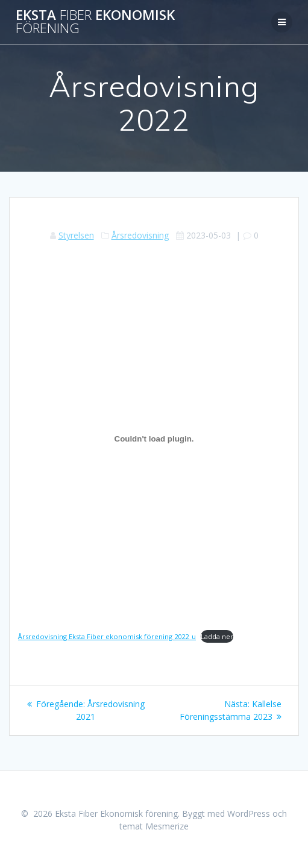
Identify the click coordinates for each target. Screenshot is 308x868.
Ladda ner (217, 636)
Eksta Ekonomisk (95, 22)
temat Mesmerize (154, 826)
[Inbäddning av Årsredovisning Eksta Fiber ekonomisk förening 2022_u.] (154, 439)
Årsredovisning (140, 235)
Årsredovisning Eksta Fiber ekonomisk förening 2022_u (107, 636)
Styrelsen (76, 235)
